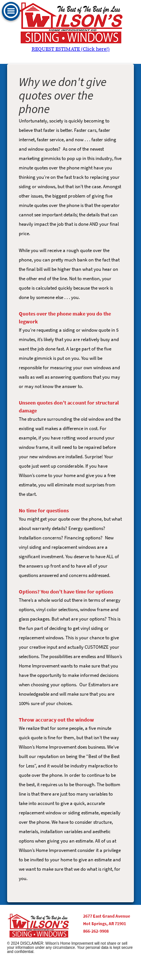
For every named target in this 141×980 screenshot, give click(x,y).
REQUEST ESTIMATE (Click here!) (71, 49)
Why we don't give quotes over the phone (63, 95)
